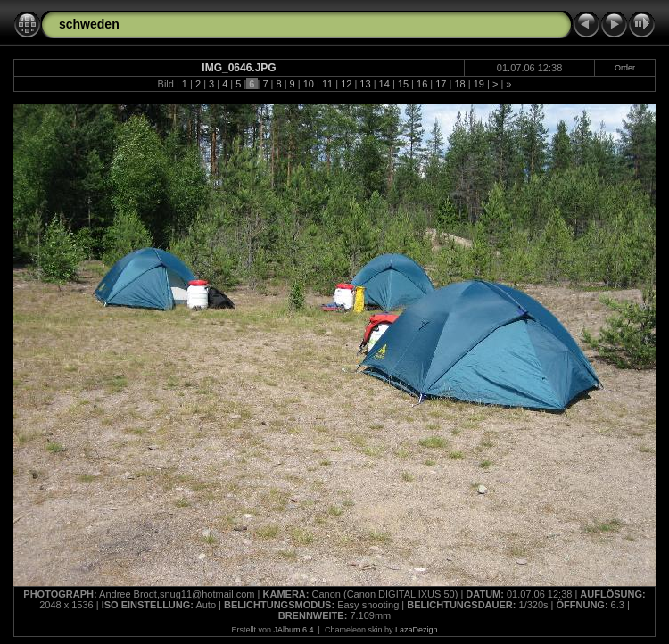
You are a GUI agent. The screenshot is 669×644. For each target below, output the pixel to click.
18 (459, 84)
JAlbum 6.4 (294, 630)
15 (403, 84)
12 (346, 84)
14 (384, 84)
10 (309, 84)
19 (479, 84)
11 (327, 84)
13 (365, 84)
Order (625, 68)
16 (422, 84)
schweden (89, 24)
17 (441, 84)
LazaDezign (417, 630)
